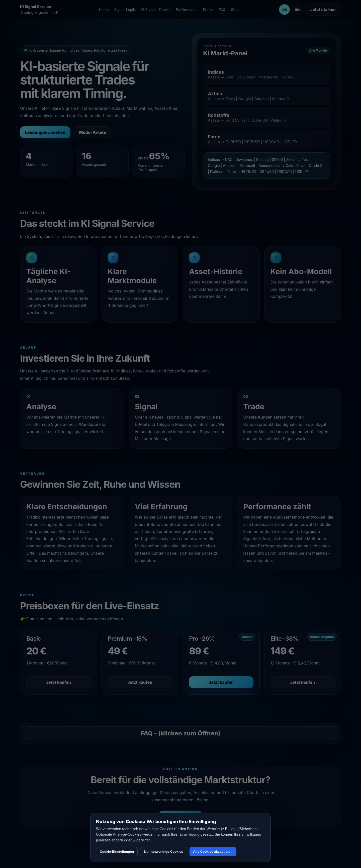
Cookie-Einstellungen (117, 852)
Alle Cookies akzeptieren (213, 852)
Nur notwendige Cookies (163, 852)
